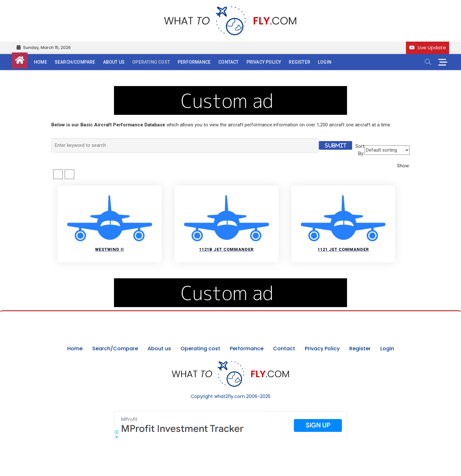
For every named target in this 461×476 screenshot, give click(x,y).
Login (325, 62)
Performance (194, 62)
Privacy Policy (264, 62)
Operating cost (151, 62)
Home (40, 62)
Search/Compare (75, 62)
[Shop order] (387, 150)
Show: (403, 166)
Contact (228, 62)
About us (114, 62)
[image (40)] (230, 89)
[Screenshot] (230, 414)
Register (299, 62)
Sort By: (360, 150)
